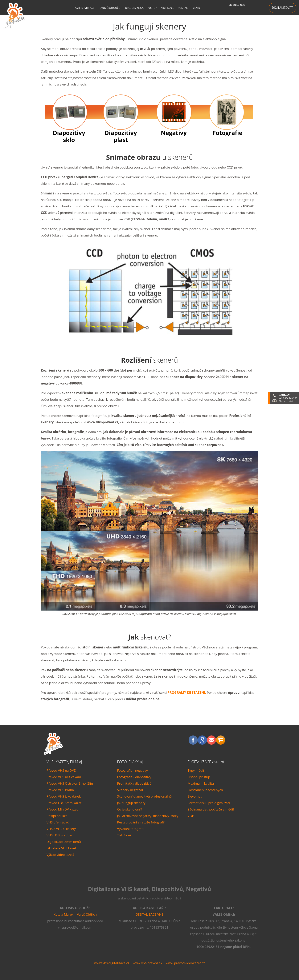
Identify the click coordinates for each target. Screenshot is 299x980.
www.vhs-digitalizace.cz (112, 963)
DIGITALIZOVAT (283, 8)
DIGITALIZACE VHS (150, 914)
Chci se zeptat (286, 401)
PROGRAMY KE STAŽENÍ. (187, 693)
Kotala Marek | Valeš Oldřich (75, 914)
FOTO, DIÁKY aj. (130, 762)
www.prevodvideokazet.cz (185, 963)
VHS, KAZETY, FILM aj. (65, 762)
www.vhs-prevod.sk (147, 963)
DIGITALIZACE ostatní (206, 762)
